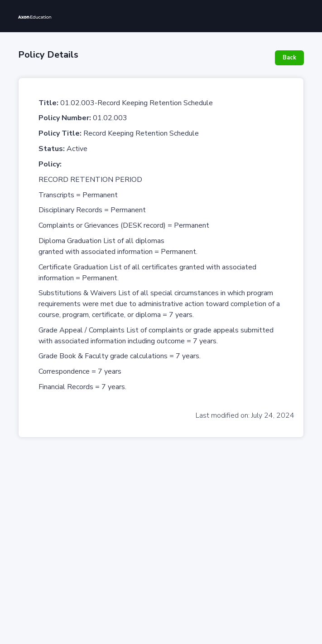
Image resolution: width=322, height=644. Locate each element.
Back (289, 58)
